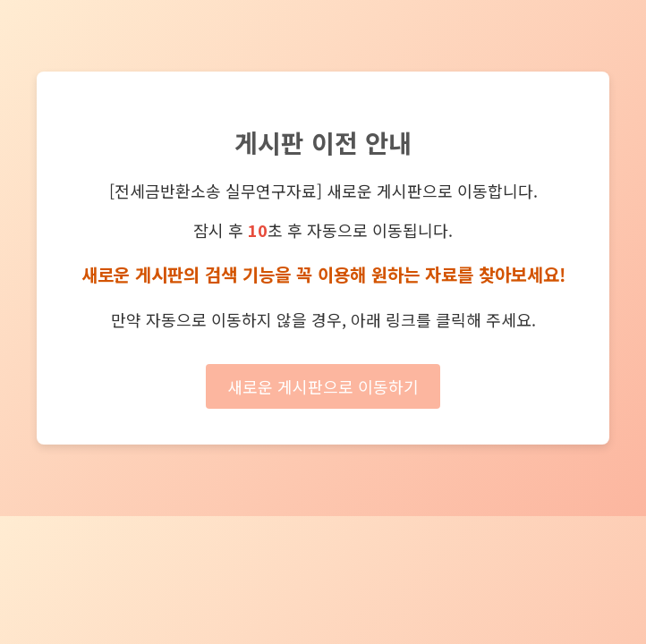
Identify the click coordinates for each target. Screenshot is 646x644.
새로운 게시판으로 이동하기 (323, 386)
